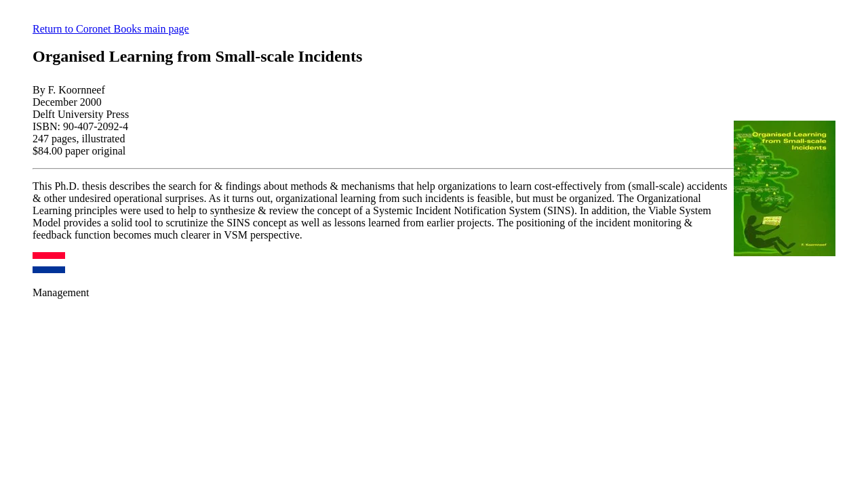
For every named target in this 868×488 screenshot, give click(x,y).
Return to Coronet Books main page (111, 29)
